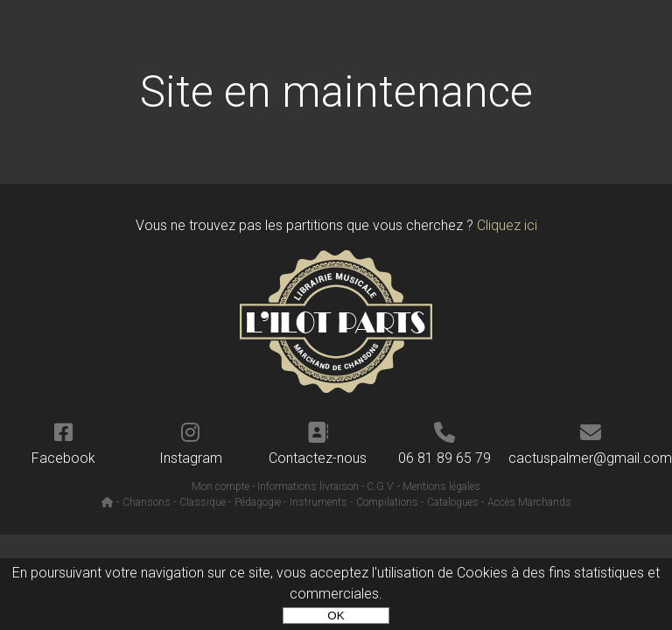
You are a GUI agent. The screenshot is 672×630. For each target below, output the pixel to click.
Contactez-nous (318, 444)
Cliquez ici (507, 225)
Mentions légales (441, 486)
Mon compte (220, 486)
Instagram (190, 444)
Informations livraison (308, 486)
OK (336, 616)
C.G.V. (381, 486)
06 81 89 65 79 (445, 444)
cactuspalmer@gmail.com (590, 444)
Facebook (63, 444)
